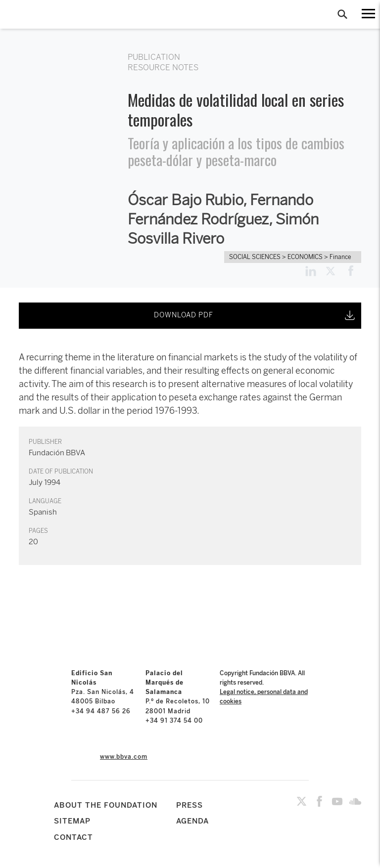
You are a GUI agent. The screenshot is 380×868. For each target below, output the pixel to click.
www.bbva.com (124, 757)
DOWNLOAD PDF (255, 315)
